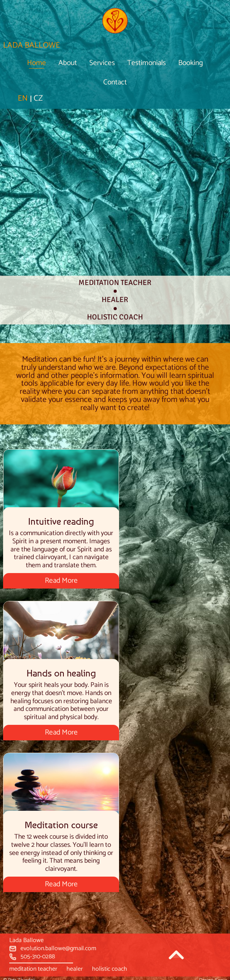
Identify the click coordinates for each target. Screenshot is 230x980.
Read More (61, 581)
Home (37, 63)
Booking (191, 63)
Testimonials (147, 63)
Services (102, 63)
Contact (115, 82)
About (68, 63)
